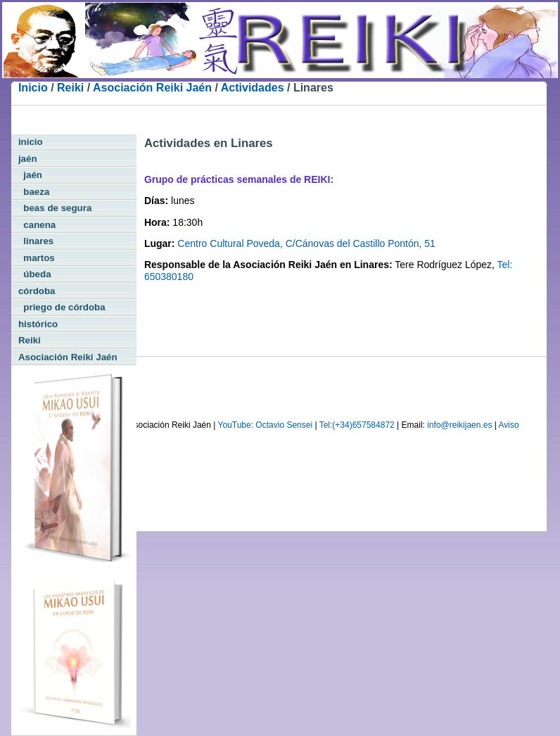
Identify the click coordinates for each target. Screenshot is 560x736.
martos (37, 258)
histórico (38, 324)
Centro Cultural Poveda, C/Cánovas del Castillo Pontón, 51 (306, 243)
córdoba (37, 291)
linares (36, 241)
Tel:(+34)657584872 (357, 425)
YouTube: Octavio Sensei (266, 425)
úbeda (35, 274)
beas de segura (55, 208)
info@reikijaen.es (459, 425)
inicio (31, 142)
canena (37, 225)
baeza (34, 192)
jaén (28, 159)
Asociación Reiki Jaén (152, 88)
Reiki (70, 88)
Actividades (253, 88)
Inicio (33, 88)
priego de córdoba (62, 307)
